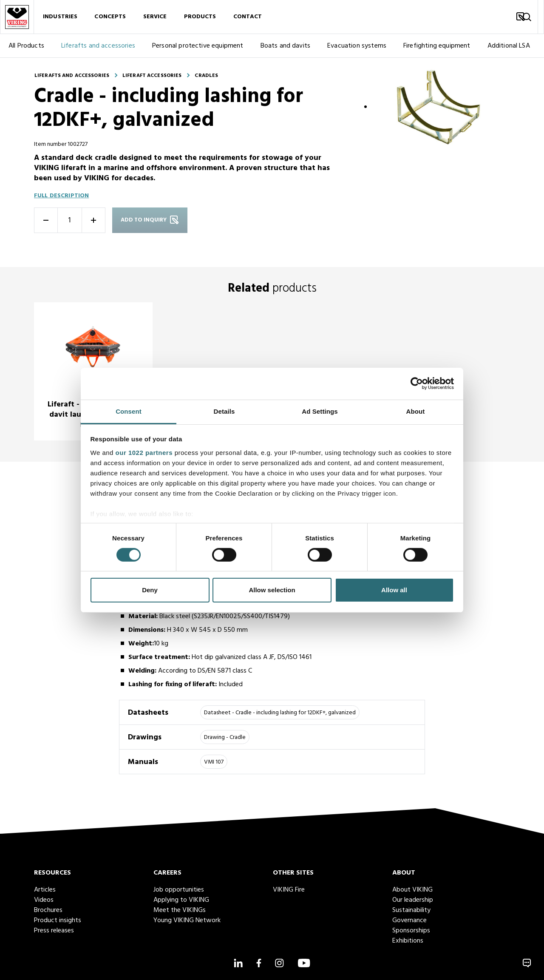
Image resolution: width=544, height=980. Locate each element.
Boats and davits (286, 46)
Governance (409, 920)
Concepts (110, 17)
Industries (60, 17)
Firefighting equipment (437, 46)
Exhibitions (408, 941)
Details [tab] (224, 411)
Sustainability (411, 910)
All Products (26, 46)
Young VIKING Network (187, 920)
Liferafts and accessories (98, 46)
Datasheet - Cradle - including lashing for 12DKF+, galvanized (280, 713)
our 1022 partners (144, 452)
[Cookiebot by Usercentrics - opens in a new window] (417, 383)
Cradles (206, 76)
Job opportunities (179, 890)
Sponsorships (411, 931)
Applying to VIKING (181, 900)
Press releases (54, 931)
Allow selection (272, 590)
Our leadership (413, 900)
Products (200, 17)
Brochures (48, 910)
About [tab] (416, 411)
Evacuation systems (357, 46)
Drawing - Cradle (225, 737)
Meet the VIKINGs (180, 910)
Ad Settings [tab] (320, 411)
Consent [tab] (129, 411)
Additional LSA (509, 46)
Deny (150, 590)
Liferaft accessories (152, 76)
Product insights (58, 920)
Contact (248, 17)
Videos (44, 900)
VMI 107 (214, 762)
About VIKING (412, 890)
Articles (45, 890)
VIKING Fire (289, 890)
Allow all (394, 590)
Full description (61, 196)
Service (155, 17)
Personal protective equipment (198, 46)
